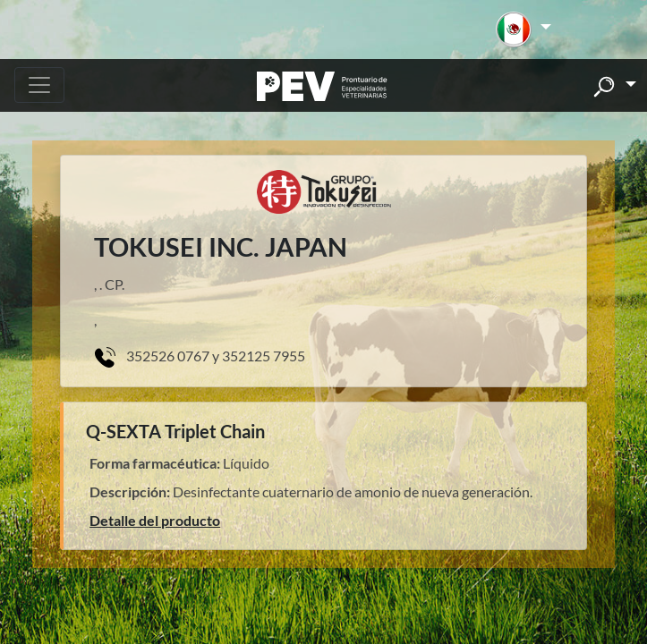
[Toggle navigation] (39, 85)
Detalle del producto (155, 520)
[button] (523, 30)
